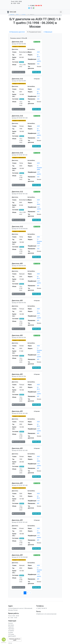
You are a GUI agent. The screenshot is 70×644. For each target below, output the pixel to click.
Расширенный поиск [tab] (34, 32)
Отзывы (11, 633)
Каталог (11, 623)
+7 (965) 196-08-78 (41, 608)
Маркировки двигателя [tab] (17, 32)
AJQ (38, 64)
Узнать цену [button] (37, 72)
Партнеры (11, 629)
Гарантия (11, 627)
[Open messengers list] (4, 640)
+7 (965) (36, 6)
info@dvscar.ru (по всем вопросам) (46, 614)
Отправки (11, 631)
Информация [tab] (48, 32)
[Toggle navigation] (61, 12)
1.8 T (38, 96)
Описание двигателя (19, 72)
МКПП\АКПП (12, 636)
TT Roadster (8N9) (39, 168)
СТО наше (11, 634)
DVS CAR (12, 12)
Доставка (11, 625)
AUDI (38, 52)
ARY (38, 286)
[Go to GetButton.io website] (4, 642)
